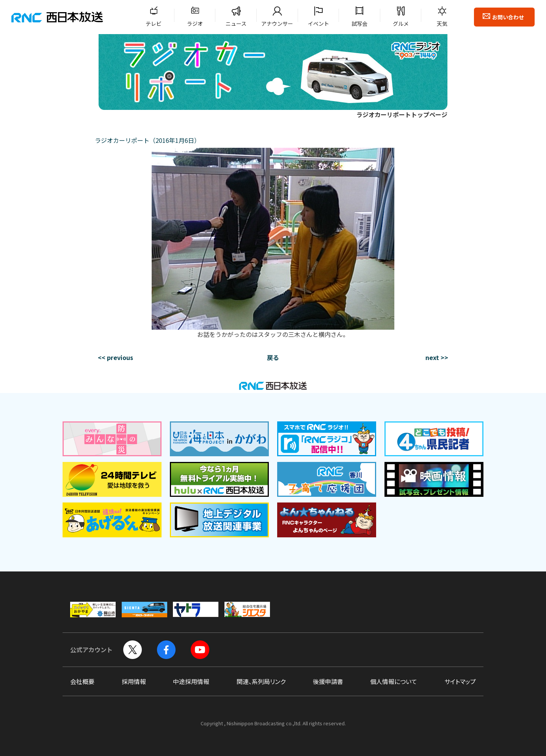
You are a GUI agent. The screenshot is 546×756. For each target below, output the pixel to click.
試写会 (359, 23)
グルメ (401, 23)
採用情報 (134, 681)
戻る (273, 357)
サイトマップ (460, 681)
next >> (437, 357)
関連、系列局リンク (261, 681)
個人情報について (394, 681)
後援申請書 (328, 681)
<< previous (115, 357)
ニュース (236, 23)
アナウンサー (277, 23)
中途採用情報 (191, 681)
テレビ (154, 23)
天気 (442, 23)
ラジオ (195, 23)
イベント (318, 23)
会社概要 (82, 681)
